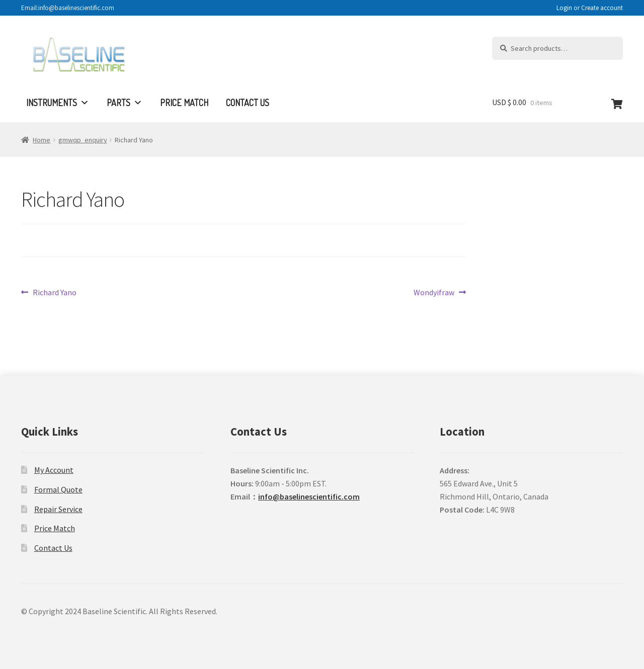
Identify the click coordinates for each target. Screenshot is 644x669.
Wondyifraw (434, 293)
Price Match (184, 103)
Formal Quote (58, 489)
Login (564, 8)
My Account (54, 470)
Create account (602, 8)
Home (42, 140)
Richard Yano (54, 293)
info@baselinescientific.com (309, 496)
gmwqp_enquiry (83, 140)
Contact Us (248, 103)
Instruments (58, 103)
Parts (125, 103)
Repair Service (58, 509)
